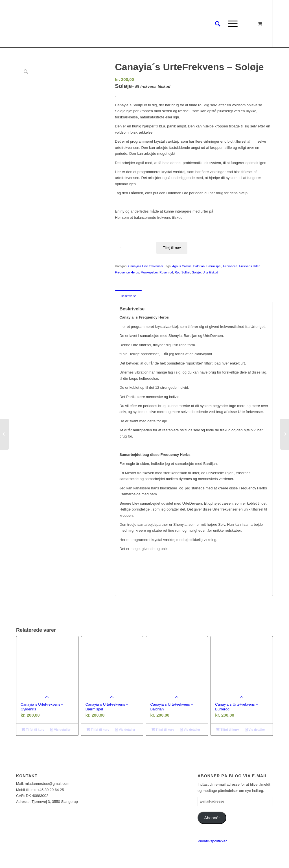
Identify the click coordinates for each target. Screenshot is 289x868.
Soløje (196, 272)
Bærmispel (214, 266)
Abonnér (212, 818)
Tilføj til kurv (172, 248)
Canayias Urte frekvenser (146, 266)
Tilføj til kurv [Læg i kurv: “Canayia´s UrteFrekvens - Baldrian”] (163, 730)
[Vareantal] (121, 248)
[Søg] (218, 24)
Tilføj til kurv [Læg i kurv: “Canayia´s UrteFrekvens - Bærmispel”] (98, 730)
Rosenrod (166, 272)
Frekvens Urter (249, 266)
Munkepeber (149, 272)
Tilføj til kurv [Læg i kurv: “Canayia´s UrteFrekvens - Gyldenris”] (33, 730)
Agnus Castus (182, 266)
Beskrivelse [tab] (129, 296)
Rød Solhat (182, 272)
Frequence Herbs (127, 272)
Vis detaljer (60, 730)
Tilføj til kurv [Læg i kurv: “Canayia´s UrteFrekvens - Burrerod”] (227, 730)
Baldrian (199, 266)
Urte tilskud (210, 272)
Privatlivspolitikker (212, 841)
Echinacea (230, 266)
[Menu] (231, 24)
